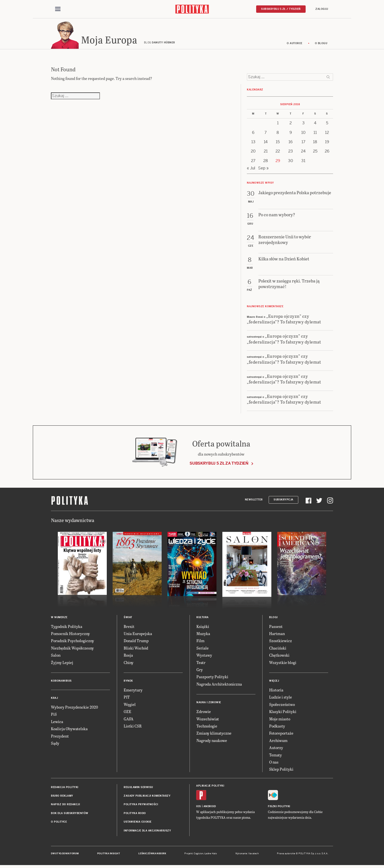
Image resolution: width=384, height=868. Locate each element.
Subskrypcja (283, 501)
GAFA (129, 720)
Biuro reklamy (62, 797)
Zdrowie (204, 713)
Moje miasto (280, 720)
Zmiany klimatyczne (214, 734)
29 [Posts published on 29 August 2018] (278, 162)
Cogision (198, 855)
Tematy (276, 756)
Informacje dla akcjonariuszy (147, 832)
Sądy (55, 745)
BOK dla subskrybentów (70, 815)
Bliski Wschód (136, 649)
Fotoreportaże (281, 734)
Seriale (203, 649)
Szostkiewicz (281, 642)
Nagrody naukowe (212, 742)
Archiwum (278, 742)
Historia (276, 691)
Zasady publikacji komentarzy (147, 797)
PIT (127, 698)
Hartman (277, 635)
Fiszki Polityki (279, 808)
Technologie (207, 727)
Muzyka (203, 635)
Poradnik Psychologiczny (72, 642)
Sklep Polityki (281, 771)
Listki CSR (133, 727)
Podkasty (277, 727)
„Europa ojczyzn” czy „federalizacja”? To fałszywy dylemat (284, 320)
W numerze (59, 619)
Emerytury (133, 691)
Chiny (129, 664)
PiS (54, 716)
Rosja (128, 657)
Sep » (263, 170)
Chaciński (278, 649)
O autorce (295, 45)
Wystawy (204, 657)
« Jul (251, 170)
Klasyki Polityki (283, 713)
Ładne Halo (211, 855)
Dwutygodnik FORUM (65, 855)
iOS (199, 808)
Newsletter (254, 501)
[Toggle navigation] (58, 9)
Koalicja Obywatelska (69, 730)
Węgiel (130, 706)
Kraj (54, 699)
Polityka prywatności (141, 806)
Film (200, 642)
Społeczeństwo (282, 706)
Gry (200, 671)
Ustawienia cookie (138, 823)
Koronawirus (61, 682)
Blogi (273, 619)
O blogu (321, 45)
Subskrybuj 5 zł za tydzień (219, 465)
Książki (203, 628)
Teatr (201, 664)
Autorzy (276, 749)
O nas (274, 763)
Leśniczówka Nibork (152, 855)
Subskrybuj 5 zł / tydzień (281, 9)
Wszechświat (208, 720)
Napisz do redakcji (65, 806)
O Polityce (59, 823)
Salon (56, 657)
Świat (128, 619)
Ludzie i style (281, 698)
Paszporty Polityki (212, 678)
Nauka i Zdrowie (209, 704)
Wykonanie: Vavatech (247, 855)
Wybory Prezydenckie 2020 (74, 708)
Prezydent (60, 737)
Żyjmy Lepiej (62, 664)
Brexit (129, 628)
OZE (127, 713)
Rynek (128, 682)
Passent (276, 628)
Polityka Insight (109, 855)
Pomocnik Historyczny (70, 635)
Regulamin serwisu (138, 789)
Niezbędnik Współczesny (72, 649)
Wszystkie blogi (283, 664)
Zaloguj (322, 9)
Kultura (203, 619)
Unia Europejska (138, 635)
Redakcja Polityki (65, 789)
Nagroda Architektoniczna (219, 685)
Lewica (57, 723)
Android (210, 808)
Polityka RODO (135, 815)
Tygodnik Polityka (67, 628)
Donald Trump (136, 642)
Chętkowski (279, 657)
